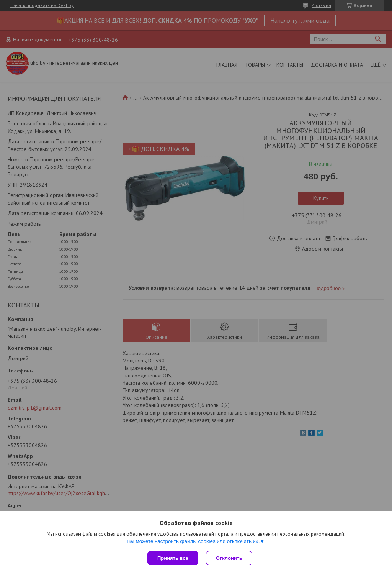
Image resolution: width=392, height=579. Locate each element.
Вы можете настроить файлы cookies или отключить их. (193, 541)
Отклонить (229, 558)
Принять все (173, 558)
